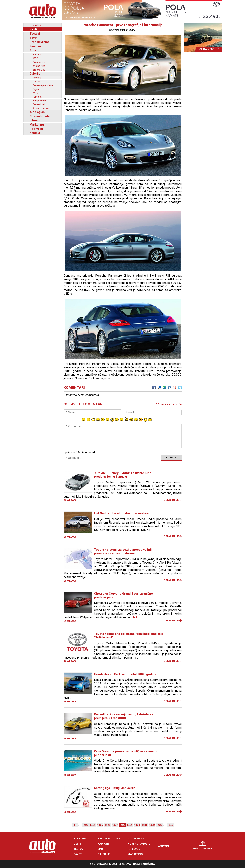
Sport (34, 50)
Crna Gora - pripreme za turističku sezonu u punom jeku (126, 753)
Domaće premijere (43, 85)
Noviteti (37, 78)
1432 (152, 825)
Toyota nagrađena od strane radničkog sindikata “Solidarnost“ (129, 636)
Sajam (36, 89)
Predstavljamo (40, 42)
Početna (35, 25)
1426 (107, 825)
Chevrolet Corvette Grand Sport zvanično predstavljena (124, 595)
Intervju (35, 120)
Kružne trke (39, 66)
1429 (130, 825)
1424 (93, 825)
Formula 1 (38, 55)
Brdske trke (39, 70)
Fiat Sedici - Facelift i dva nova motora (121, 513)
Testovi (35, 34)
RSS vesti (36, 129)
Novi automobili (40, 116)
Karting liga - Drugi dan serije (115, 788)
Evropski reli (39, 101)
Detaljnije (171, 500)
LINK (134, 617)
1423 (85, 825)
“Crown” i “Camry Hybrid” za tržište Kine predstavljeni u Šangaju (123, 475)
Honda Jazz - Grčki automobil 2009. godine (125, 674)
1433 (159, 825)
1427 (115, 825)
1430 (137, 825)
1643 (170, 825)
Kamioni (35, 46)
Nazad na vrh (203, 848)
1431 (144, 825)
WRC (35, 58)
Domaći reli (39, 62)
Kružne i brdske (41, 108)
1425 (100, 825)
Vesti (33, 29)
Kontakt (35, 133)
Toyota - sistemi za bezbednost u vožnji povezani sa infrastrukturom (123, 551)
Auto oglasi (38, 112)
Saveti (34, 38)
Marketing (37, 125)
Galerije (35, 74)
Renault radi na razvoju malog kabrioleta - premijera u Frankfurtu (124, 716)
